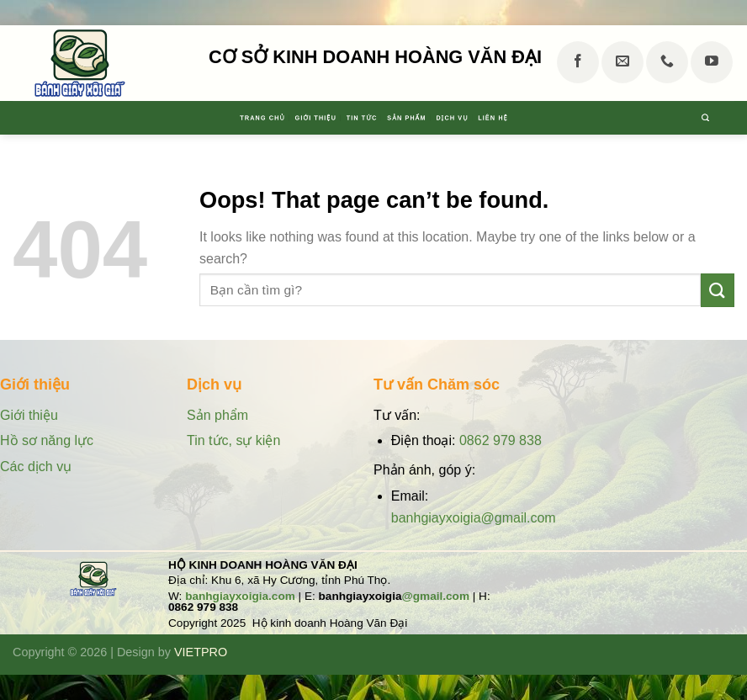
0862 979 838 (501, 440)
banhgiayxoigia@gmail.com (474, 518)
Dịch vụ (521, 118)
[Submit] (718, 290)
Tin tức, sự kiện (233, 440)
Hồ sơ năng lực (48, 440)
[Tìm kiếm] (726, 118)
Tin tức (350, 118)
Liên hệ (598, 118)
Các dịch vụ (36, 467)
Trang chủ (164, 118)
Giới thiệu (264, 118)
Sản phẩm (435, 118)
